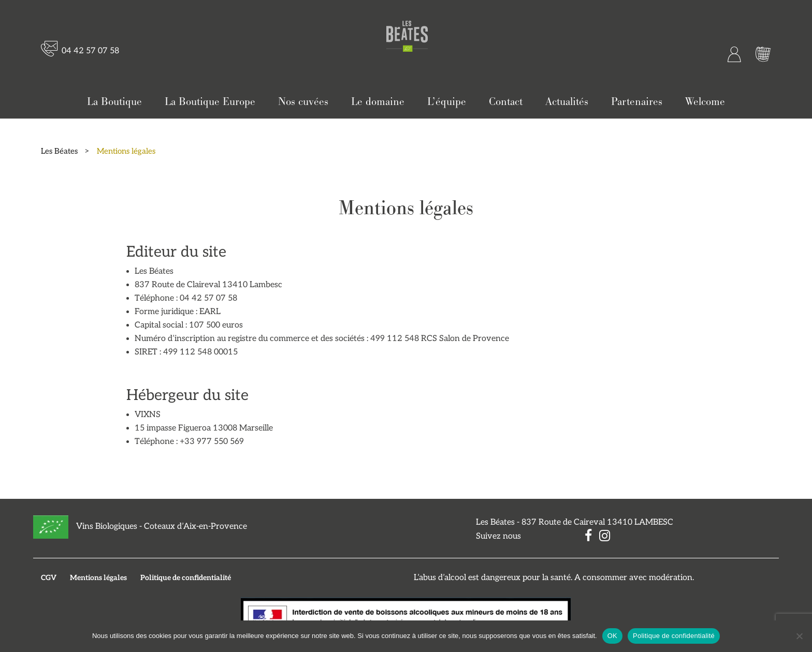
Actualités (567, 102)
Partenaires (637, 102)
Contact (506, 102)
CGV (49, 578)
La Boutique (114, 102)
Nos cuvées (303, 102)
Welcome (705, 102)
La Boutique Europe (210, 102)
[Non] (799, 636)
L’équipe (447, 102)
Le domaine (378, 102)
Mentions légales (98, 578)
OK (612, 636)
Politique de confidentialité (186, 578)
